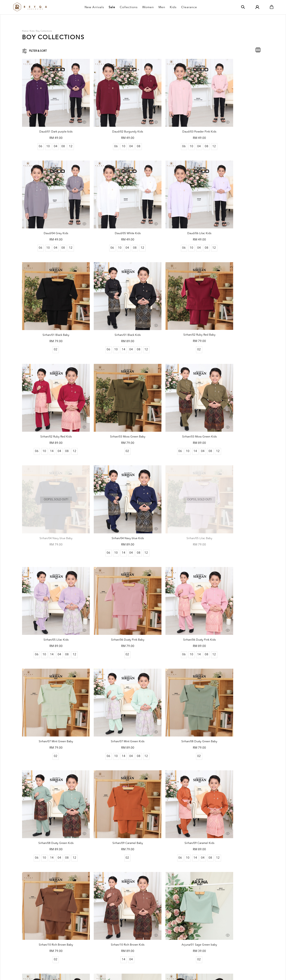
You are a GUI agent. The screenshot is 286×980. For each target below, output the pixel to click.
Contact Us (130, 957)
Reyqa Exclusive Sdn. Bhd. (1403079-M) (64, 973)
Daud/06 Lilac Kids (112, 211)
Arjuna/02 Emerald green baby (51, 756)
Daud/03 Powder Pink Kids (174, 121)
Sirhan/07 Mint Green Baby (174, 483)
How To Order (132, 951)
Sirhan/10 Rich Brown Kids (112, 665)
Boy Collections (44, 31)
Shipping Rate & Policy (138, 926)
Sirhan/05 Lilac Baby (174, 393)
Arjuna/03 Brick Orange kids (235, 756)
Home (25, 31)
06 (35, 135)
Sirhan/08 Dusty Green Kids (112, 574)
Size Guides (131, 945)
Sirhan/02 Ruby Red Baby (51, 302)
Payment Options (134, 933)
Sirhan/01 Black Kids (235, 211)
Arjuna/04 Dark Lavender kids (112, 846)
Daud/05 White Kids (51, 211)
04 (51, 135)
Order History (87, 933)
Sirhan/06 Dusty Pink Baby (51, 483)
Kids (32, 31)
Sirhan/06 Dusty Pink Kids (112, 483)
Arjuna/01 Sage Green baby (174, 665)
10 (43, 135)
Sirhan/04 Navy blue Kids (112, 393)
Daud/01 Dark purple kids (51, 121)
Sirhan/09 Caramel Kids (235, 574)
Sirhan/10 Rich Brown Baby (51, 665)
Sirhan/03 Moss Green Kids (235, 302)
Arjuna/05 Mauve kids (235, 846)
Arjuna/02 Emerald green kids (112, 756)
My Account (86, 926)
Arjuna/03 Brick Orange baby (174, 756)
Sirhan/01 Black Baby (174, 211)
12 (66, 135)
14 (231, 226)
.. (158, 879)
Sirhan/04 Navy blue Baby (51, 393)
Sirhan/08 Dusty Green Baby (51, 574)
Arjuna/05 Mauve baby (174, 846)
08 (58, 135)
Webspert (143, 973)
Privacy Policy (87, 945)
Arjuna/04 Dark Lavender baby (51, 846)
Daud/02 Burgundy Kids (112, 121)
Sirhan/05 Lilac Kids (235, 393)
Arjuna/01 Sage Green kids (235, 665)
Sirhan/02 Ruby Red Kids (112, 302)
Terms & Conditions (91, 939)
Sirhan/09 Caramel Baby (174, 574)
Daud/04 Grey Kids (235, 121)
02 (173, 226)
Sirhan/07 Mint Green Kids (235, 483)
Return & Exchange (135, 939)
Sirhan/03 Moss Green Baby (174, 302)
